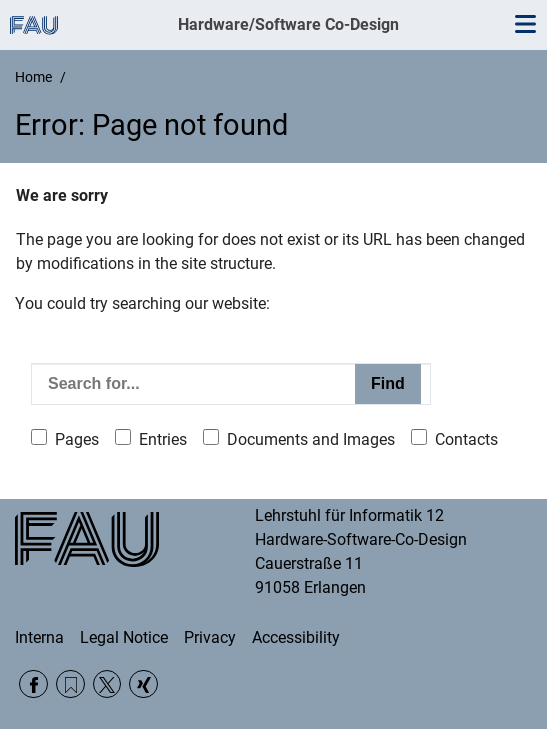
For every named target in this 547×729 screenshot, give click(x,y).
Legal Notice (124, 637)
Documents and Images (311, 439)
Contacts (466, 439)
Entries (163, 439)
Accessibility (296, 637)
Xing (143, 684)
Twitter (107, 684)
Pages (77, 439)
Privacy (210, 637)
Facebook (33, 684)
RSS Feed (70, 684)
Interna (39, 637)
